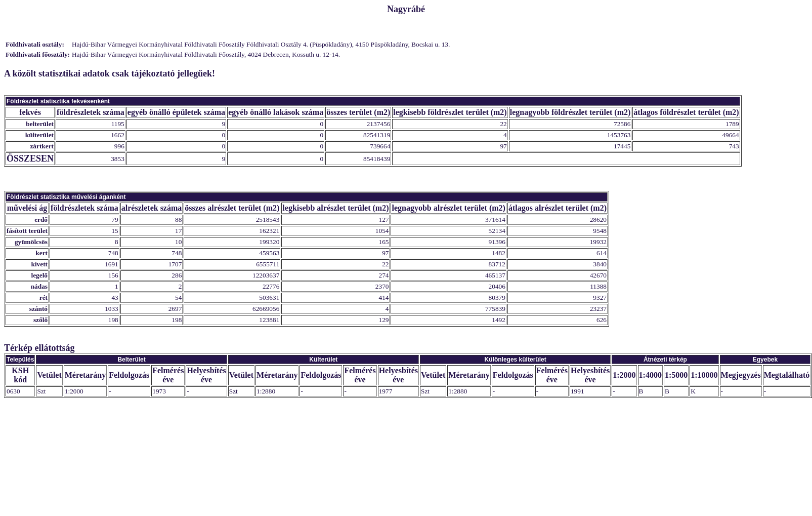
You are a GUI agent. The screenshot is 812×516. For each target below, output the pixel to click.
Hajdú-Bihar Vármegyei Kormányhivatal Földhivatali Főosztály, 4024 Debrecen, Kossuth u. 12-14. (206, 54)
